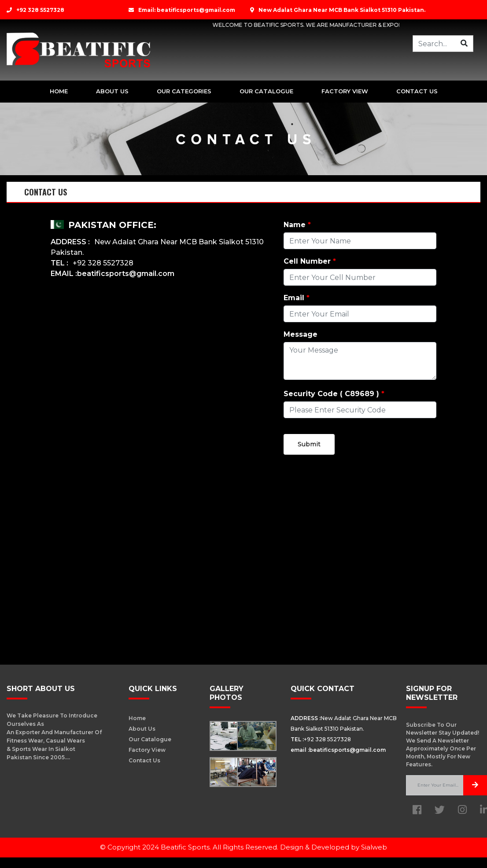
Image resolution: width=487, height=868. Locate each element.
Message (301, 334)
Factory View (345, 91)
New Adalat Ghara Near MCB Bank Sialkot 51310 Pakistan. (338, 10)
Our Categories (184, 91)
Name (297, 225)
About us (142, 729)
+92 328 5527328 (35, 10)
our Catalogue (150, 739)
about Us (112, 91)
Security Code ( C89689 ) (334, 394)
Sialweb (374, 847)
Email (297, 298)
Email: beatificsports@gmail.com (182, 10)
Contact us (417, 91)
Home (59, 91)
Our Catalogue (266, 91)
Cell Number (310, 261)
